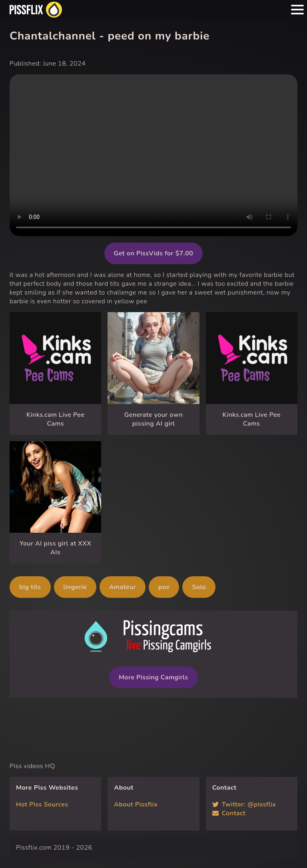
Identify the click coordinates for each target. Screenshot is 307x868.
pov (164, 587)
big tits (30, 587)
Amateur (123, 587)
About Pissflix (136, 804)
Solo (199, 587)
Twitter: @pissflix (244, 804)
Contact (229, 813)
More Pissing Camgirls (153, 677)
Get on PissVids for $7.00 (154, 253)
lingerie (75, 587)
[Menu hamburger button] (297, 10)
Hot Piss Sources (42, 804)
